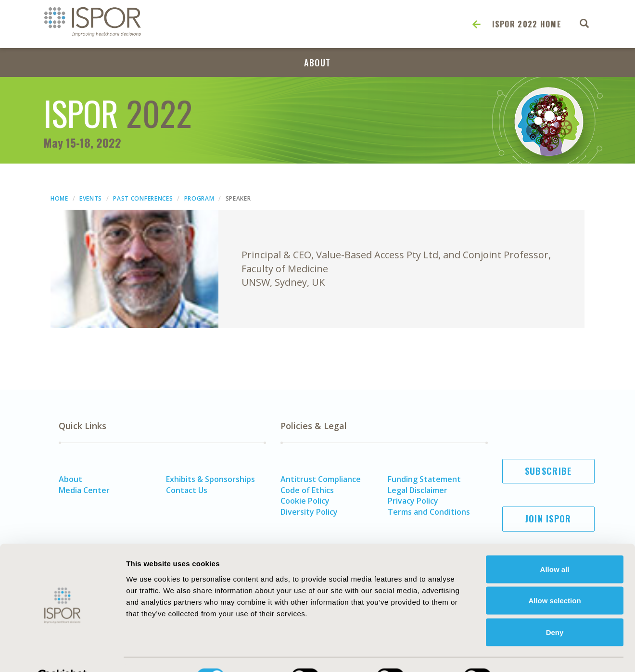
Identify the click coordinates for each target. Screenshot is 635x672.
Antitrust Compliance (321, 479)
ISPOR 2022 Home (527, 24)
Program (199, 198)
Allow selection (554, 577)
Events (91, 198)
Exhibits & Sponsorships (210, 479)
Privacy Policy (413, 501)
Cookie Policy (305, 501)
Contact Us (187, 490)
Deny (555, 609)
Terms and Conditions (429, 512)
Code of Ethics (307, 490)
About (317, 63)
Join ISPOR (548, 519)
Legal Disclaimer (418, 490)
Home (59, 198)
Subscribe (548, 471)
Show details (531, 653)
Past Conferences (143, 198)
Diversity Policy (309, 512)
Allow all (555, 546)
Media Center (84, 490)
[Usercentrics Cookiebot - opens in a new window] (62, 653)
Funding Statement (424, 479)
